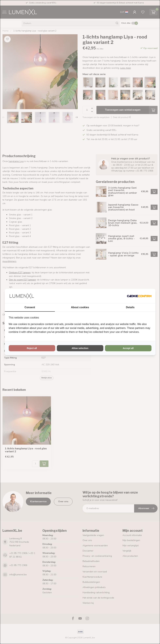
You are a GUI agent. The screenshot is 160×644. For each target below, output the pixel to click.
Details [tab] (130, 307)
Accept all (128, 348)
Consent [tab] (30, 307)
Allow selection (80, 348)
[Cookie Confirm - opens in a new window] (139, 296)
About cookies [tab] (80, 307)
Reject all (32, 348)
